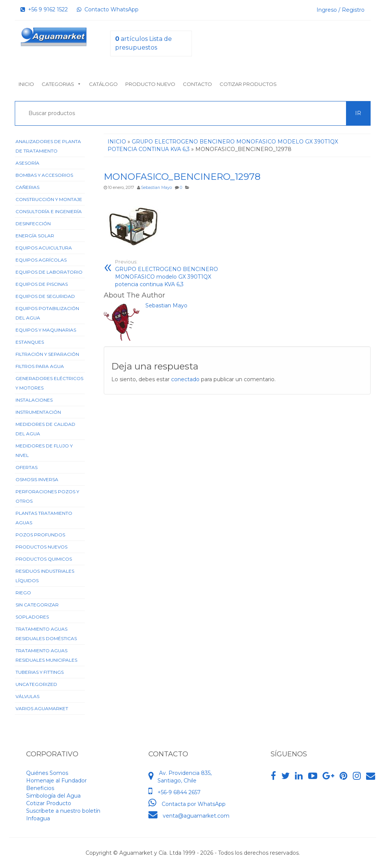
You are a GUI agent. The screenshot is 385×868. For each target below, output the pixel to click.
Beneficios (40, 788)
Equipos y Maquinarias (46, 330)
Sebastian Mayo (156, 188)
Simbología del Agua (53, 796)
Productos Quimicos (44, 559)
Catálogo (103, 84)
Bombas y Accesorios (44, 175)
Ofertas (26, 467)
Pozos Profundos (40, 535)
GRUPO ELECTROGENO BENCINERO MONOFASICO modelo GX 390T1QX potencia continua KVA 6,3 (173, 273)
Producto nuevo (150, 84)
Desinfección (33, 224)
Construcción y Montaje (49, 199)
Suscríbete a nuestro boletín (63, 811)
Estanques (30, 342)
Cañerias (27, 187)
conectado (185, 379)
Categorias (62, 84)
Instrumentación (38, 412)
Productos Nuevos (41, 547)
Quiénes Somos (47, 773)
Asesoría (27, 163)
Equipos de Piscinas (42, 284)
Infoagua (38, 818)
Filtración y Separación (47, 354)
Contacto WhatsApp (108, 9)
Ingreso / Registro (341, 10)
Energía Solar (35, 236)
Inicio (26, 84)
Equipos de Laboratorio (49, 272)
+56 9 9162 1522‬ (44, 9)
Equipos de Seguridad (45, 296)
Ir (358, 113)
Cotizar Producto (49, 803)
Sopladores (32, 617)
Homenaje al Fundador (56, 781)
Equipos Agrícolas (41, 260)
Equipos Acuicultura (44, 248)
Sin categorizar (37, 605)
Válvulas (27, 696)
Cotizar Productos (248, 84)
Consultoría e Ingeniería (49, 211)
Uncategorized (36, 684)
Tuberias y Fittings (40, 672)
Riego (23, 593)
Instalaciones (34, 400)
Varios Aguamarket (42, 708)
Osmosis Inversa (37, 479)
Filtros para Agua (40, 366)
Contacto (197, 84)
